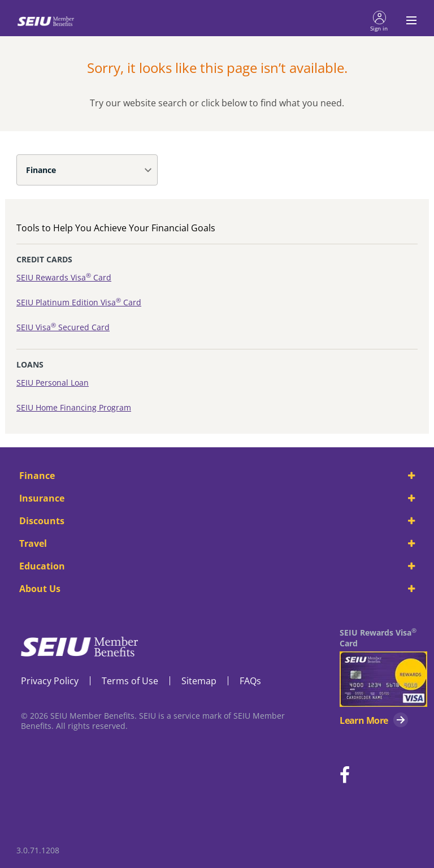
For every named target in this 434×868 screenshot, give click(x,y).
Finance (41, 170)
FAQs (250, 681)
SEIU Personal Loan (53, 383)
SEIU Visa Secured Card (63, 327)
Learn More (364, 720)
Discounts (217, 521)
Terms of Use (130, 681)
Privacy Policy (50, 681)
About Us (217, 589)
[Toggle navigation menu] (408, 20)
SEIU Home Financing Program (74, 407)
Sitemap (199, 681)
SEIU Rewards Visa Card (64, 277)
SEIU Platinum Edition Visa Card (79, 302)
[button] (379, 20)
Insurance (217, 498)
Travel (217, 543)
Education (217, 566)
